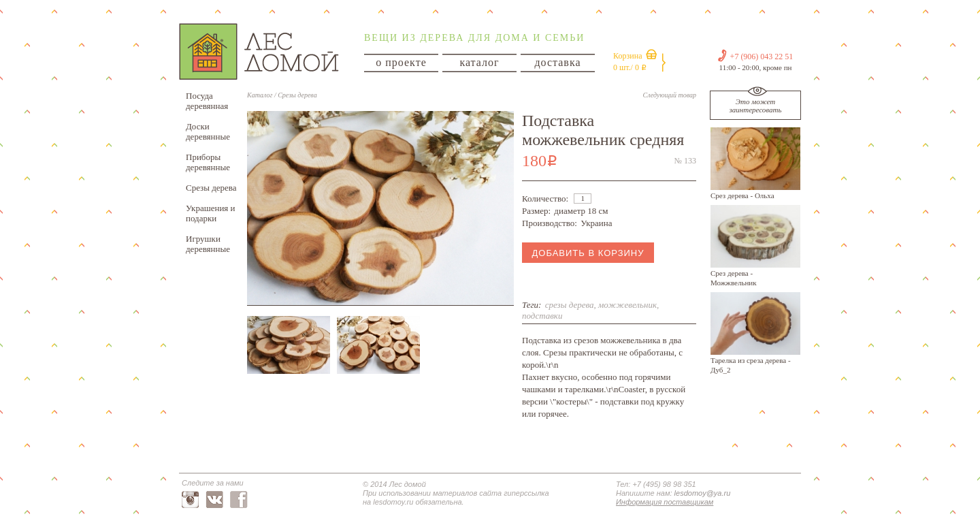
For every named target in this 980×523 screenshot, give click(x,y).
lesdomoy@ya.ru (703, 493)
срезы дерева (570, 305)
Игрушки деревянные (208, 244)
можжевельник (627, 305)
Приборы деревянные (208, 162)
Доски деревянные (208, 131)
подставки (542, 316)
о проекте (401, 62)
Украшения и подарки (211, 213)
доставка (557, 62)
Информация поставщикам (665, 502)
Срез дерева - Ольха (742, 195)
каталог (479, 62)
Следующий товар (670, 95)
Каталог (260, 95)
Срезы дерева (211, 188)
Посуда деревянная (207, 101)
